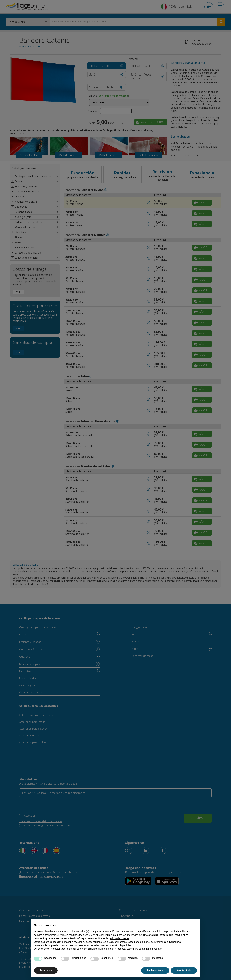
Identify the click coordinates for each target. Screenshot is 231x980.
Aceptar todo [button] (184, 970)
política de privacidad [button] (166, 932)
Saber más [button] (46, 970)
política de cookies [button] (119, 938)
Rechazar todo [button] (155, 970)
